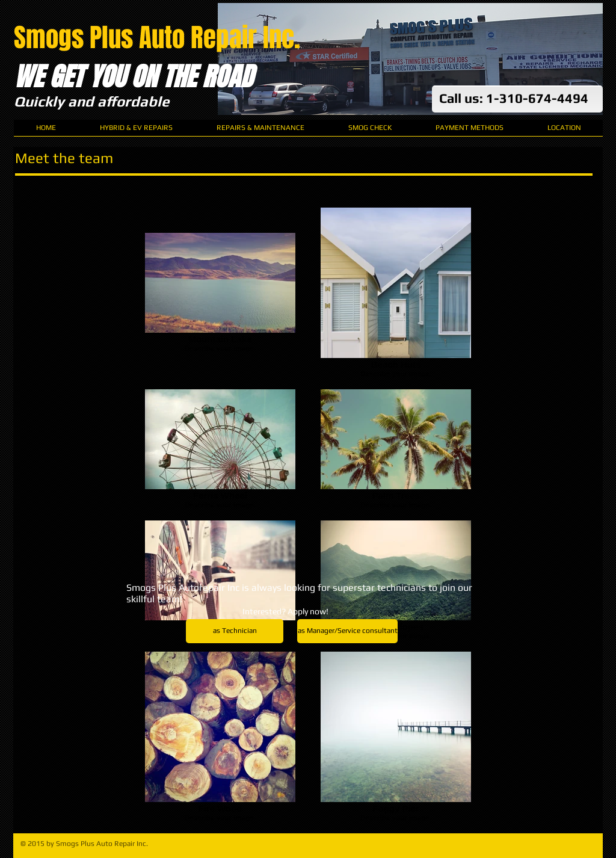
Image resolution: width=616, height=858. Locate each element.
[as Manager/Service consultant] (347, 631)
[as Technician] (235, 631)
